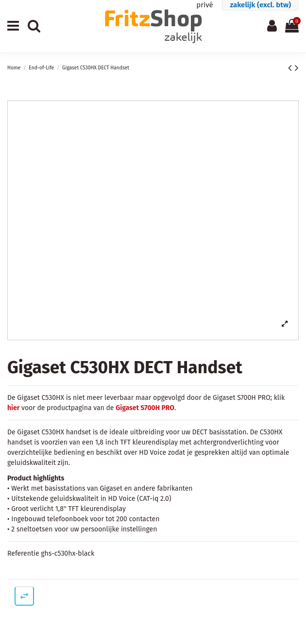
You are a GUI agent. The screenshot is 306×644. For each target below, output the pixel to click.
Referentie (23, 553)
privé (204, 5)
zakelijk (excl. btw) (260, 5)
